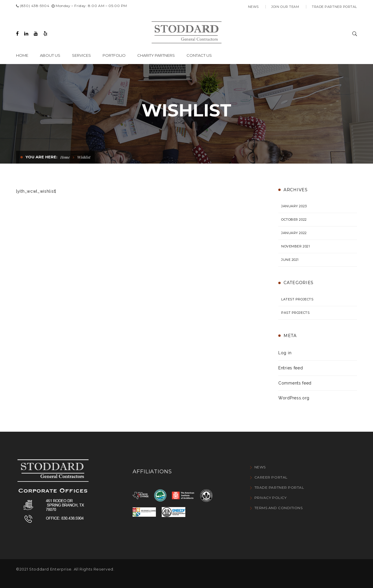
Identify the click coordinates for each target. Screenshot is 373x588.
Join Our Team (285, 7)
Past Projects (295, 313)
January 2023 (294, 206)
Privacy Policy (271, 498)
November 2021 (295, 246)
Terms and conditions (279, 508)
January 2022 (294, 233)
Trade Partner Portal (334, 7)
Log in (285, 353)
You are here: (42, 157)
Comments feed (295, 383)
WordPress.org (294, 398)
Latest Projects (297, 299)
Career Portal (271, 477)
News (253, 7)
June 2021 (290, 260)
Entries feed (291, 368)
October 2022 (294, 219)
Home (65, 157)
